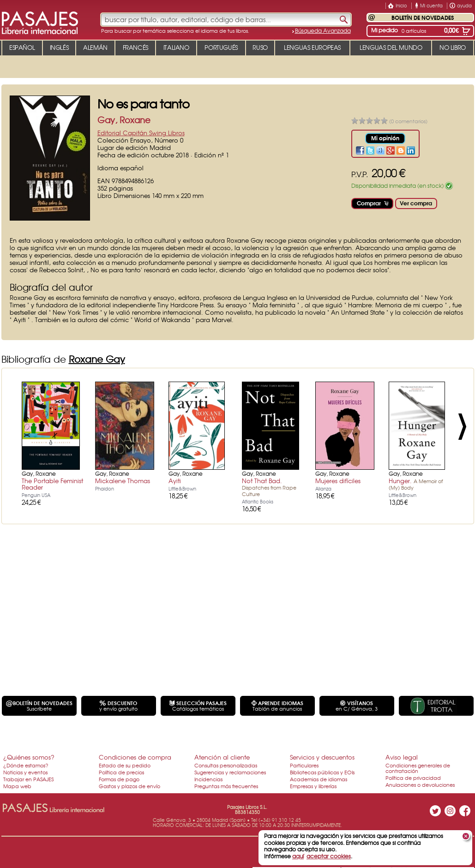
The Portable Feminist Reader (52, 484)
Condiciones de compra (135, 757)
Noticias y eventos (25, 772)
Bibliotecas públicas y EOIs (322, 772)
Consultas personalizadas (226, 765)
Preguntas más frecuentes (226, 786)
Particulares (304, 765)
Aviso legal (402, 757)
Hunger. (416, 484)
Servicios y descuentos (322, 757)
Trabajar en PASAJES (28, 779)
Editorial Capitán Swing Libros (141, 133)
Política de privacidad (413, 778)
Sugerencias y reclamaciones (230, 772)
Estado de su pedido (125, 765)
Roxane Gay (97, 359)
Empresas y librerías (313, 786)
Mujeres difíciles (338, 481)
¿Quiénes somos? (29, 757)
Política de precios (121, 772)
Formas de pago (119, 779)
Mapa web (17, 786)
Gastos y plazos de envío (129, 786)
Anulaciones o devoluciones (420, 784)
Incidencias (208, 779)
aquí (298, 856)
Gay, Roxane (124, 120)
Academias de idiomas (319, 779)
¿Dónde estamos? (26, 765)
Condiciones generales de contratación (418, 768)
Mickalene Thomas (123, 481)
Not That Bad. (269, 487)
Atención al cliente (222, 757)
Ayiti (175, 481)
